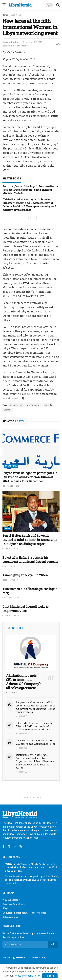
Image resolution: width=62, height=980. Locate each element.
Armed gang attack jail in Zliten (25, 575)
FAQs (5, 908)
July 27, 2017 (9, 566)
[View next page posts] (34, 218)
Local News (16, 15)
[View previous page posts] (28, 218)
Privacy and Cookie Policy (27, 976)
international (33, 405)
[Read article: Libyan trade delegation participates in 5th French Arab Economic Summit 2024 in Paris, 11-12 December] (31, 449)
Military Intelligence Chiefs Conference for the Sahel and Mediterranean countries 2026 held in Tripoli (31, 867)
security (48, 405)
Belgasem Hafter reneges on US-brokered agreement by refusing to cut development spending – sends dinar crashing (35, 707)
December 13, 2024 (11, 486)
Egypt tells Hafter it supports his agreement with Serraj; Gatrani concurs (30, 560)
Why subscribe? (11, 900)
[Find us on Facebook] (3, 847)
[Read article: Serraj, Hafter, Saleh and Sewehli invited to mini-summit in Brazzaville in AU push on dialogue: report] (31, 512)
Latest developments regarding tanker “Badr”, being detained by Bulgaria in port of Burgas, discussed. (32, 880)
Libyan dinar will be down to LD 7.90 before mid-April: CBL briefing (36, 742)
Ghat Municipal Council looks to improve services (25, 609)
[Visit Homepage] (20, 5)
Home (5, 15)
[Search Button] (58, 5)
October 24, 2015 (11, 598)
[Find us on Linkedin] (15, 847)
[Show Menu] (4, 5)
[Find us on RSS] (21, 847)
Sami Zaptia (12, 42)
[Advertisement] (31, 790)
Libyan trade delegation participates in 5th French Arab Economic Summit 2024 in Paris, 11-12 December (30, 477)
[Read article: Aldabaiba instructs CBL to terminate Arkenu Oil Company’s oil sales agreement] (31, 653)
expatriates (16, 405)
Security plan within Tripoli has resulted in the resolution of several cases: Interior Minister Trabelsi (30, 190)
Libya (8, 529)
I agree (50, 976)
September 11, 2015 (11, 615)
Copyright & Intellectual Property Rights (24, 913)
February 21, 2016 (11, 580)
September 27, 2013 (33, 42)
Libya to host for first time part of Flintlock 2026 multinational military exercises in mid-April (35, 726)
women (8, 410)
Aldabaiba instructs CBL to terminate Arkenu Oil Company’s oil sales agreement (24, 682)
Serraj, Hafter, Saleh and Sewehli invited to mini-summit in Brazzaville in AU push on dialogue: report (30, 540)
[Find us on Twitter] (9, 847)
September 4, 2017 (11, 549)
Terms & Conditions (14, 904)
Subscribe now (10, 917)
